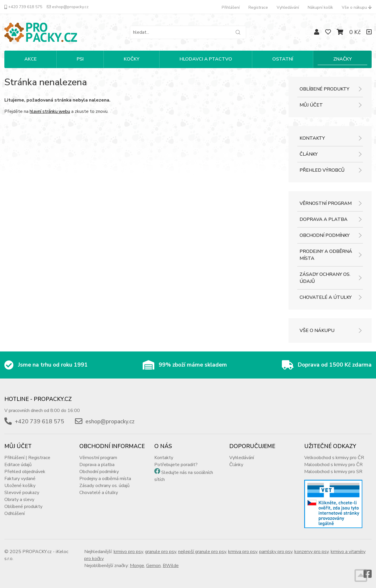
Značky (343, 59)
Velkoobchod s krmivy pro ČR (334, 458)
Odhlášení (15, 514)
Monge (137, 566)
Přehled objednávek (25, 472)
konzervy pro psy (311, 552)
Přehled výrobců (322, 170)
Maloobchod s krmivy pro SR (333, 472)
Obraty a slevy (19, 500)
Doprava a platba (324, 219)
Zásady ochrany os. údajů (325, 278)
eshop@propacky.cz (68, 7)
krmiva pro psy (243, 552)
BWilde (171, 566)
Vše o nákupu (357, 7)
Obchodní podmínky (325, 235)
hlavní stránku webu (50, 111)
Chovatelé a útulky (326, 297)
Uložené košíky (20, 486)
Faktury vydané (20, 479)
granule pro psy (161, 552)
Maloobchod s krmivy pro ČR (333, 465)
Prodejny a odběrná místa (326, 255)
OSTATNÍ (283, 59)
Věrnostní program (326, 203)
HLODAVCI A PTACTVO (206, 59)
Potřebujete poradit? (176, 465)
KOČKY (132, 59)
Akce (31, 59)
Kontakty (312, 138)
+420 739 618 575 (23, 7)
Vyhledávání (288, 7)
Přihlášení (231, 7)
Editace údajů (18, 465)
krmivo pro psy (128, 552)
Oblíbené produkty (324, 89)
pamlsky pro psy (276, 552)
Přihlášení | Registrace (27, 458)
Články (309, 154)
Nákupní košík (320, 7)
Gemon (153, 566)
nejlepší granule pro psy (202, 552)
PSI (80, 59)
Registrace (258, 7)
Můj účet (311, 105)
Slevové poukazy (22, 493)
